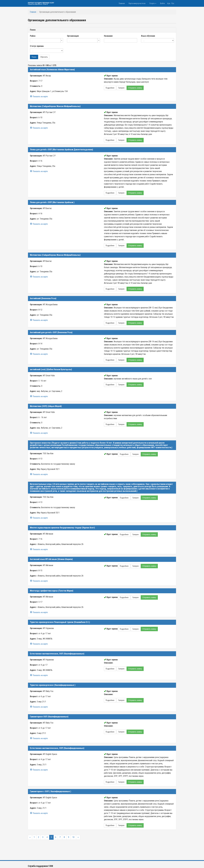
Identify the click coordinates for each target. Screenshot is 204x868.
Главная (122, 3)
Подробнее (110, 88)
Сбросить (44, 57)
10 (73, 837)
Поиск (34, 57)
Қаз (169, 3)
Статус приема (37, 46)
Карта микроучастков (137, 3)
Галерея (121, 88)
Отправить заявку (135, 88)
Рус (173, 3)
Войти (162, 3)
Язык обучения (148, 36)
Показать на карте (39, 97)
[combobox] (47, 40)
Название (108, 36)
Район (33, 36)
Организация (73, 36)
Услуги (153, 3)
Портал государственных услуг (41, 3)
